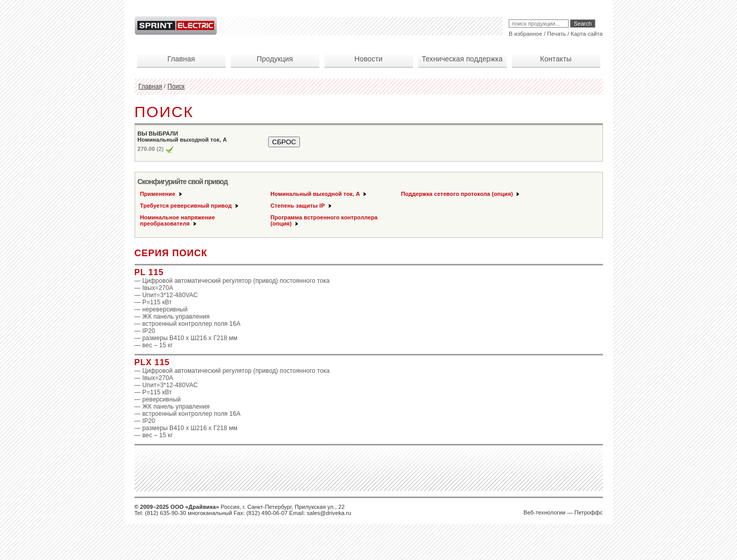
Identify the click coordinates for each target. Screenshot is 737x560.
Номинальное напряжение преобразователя (178, 220)
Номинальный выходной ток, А (319, 194)
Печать (557, 34)
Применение (162, 194)
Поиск (176, 86)
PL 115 (149, 272)
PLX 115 (152, 362)
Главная (150, 86)
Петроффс (588, 512)
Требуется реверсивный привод (190, 206)
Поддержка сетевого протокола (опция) (461, 194)
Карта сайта (587, 34)
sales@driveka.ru (329, 513)
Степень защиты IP (302, 206)
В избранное (525, 34)
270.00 (146, 149)
